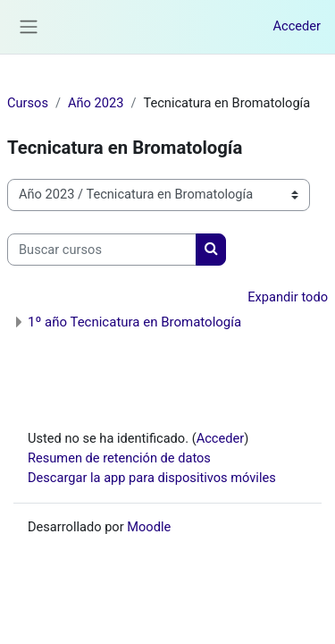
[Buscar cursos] (102, 250)
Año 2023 (96, 103)
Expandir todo (288, 297)
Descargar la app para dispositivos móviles (152, 478)
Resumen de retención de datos (119, 458)
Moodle (149, 527)
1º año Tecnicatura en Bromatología (134, 322)
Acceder (297, 26)
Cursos (28, 103)
